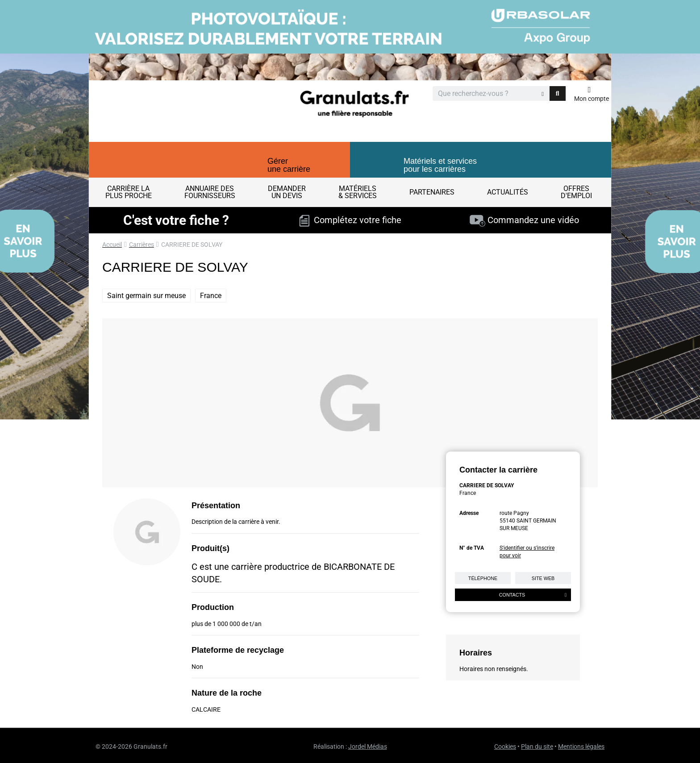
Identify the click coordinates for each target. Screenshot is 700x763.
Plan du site (537, 746)
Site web (543, 578)
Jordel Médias (368, 746)
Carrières (142, 245)
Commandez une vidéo (524, 220)
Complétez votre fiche (350, 220)
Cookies (505, 746)
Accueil (112, 245)
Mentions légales (581, 746)
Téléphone (483, 578)
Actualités (508, 192)
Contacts (533, 595)
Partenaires (432, 192)
